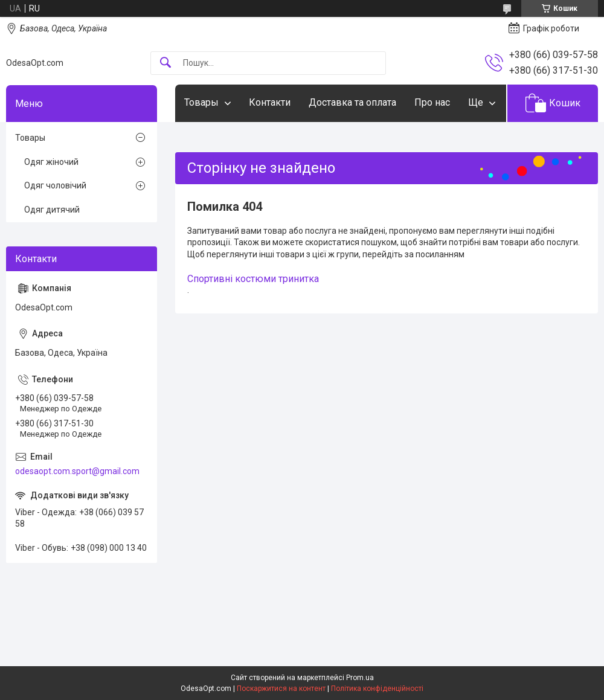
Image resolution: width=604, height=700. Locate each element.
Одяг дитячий (52, 210)
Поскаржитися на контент (281, 689)
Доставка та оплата (352, 102)
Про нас (432, 102)
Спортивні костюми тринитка (253, 279)
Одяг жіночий (51, 162)
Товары (201, 102)
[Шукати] (165, 63)
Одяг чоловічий (55, 185)
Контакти (270, 102)
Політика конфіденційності (377, 689)
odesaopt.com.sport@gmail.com (77, 471)
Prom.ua (360, 678)
